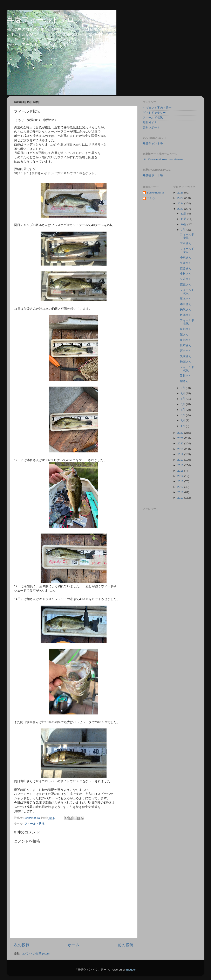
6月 (183, 399)
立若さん (186, 243)
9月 (183, 230)
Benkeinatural (155, 193)
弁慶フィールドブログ (44, 20)
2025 (181, 198)
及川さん (186, 376)
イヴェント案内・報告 (157, 108)
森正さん (186, 285)
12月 (184, 214)
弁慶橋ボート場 (153, 175)
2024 (181, 203)
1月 (183, 426)
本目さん (186, 304)
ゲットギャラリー (154, 113)
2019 (181, 449)
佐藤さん (186, 268)
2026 (181, 193)
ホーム (74, 945)
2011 (181, 492)
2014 (181, 476)
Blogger (131, 970)
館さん (184, 335)
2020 (181, 443)
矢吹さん (186, 263)
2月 (183, 420)
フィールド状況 (34, 824)
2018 (181, 454)
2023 (181, 209)
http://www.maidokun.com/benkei (163, 159)
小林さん (186, 274)
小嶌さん (186, 257)
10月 (184, 224)
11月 (184, 219)
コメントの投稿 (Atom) (36, 954)
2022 (181, 433)
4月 (183, 410)
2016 (181, 465)
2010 (181, 498)
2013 (181, 481)
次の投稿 (22, 945)
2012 (181, 487)
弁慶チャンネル (153, 143)
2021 (181, 438)
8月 (183, 388)
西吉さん (186, 351)
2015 (181, 471)
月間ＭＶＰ (150, 123)
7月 (183, 393)
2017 (181, 460)
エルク (151, 198)
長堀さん (186, 329)
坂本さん (186, 299)
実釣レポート (151, 128)
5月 (183, 404)
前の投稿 (125, 945)
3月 (183, 415)
